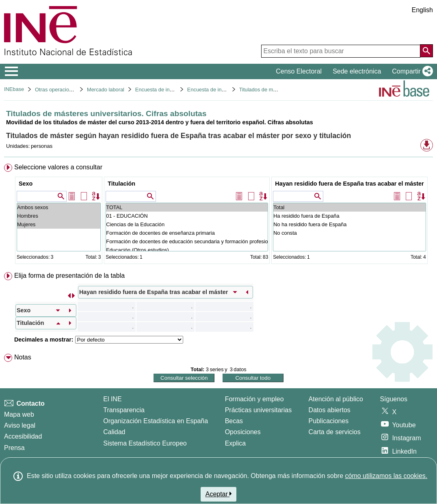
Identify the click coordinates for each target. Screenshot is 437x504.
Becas (234, 421)
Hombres (59, 216)
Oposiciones (243, 432)
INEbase (14, 89)
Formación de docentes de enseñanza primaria (187, 233)
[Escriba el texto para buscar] (341, 51)
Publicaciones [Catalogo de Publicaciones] (329, 421)
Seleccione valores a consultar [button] (58, 167)
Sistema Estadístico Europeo (145, 443)
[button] (411, 71)
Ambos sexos (59, 207)
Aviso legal (20, 425)
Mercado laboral (106, 90)
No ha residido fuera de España (349, 224)
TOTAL (187, 207)
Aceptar (219, 494)
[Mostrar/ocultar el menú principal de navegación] (12, 71)
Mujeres (59, 224)
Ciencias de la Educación (187, 224)
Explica (236, 443)
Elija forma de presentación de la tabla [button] (69, 276)
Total (349, 207)
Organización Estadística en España (156, 421)
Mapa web (19, 414)
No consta (349, 233)
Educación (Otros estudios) (187, 250)
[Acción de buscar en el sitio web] (426, 51)
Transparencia (124, 410)
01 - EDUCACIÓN (187, 216)
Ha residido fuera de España (349, 216)
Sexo (26, 184)
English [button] (422, 10)
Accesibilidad (23, 436)
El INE (112, 399)
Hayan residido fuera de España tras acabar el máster (349, 184)
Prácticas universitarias (259, 410)
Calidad (114, 432)
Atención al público (336, 399)
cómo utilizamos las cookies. (386, 476)
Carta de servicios (335, 432)
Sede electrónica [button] (357, 71)
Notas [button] (23, 357)
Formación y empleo (254, 399)
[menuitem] (218, 215)
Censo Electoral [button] (299, 71)
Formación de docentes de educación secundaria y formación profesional (187, 241)
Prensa (14, 448)
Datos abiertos (330, 410)
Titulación (121, 184)
